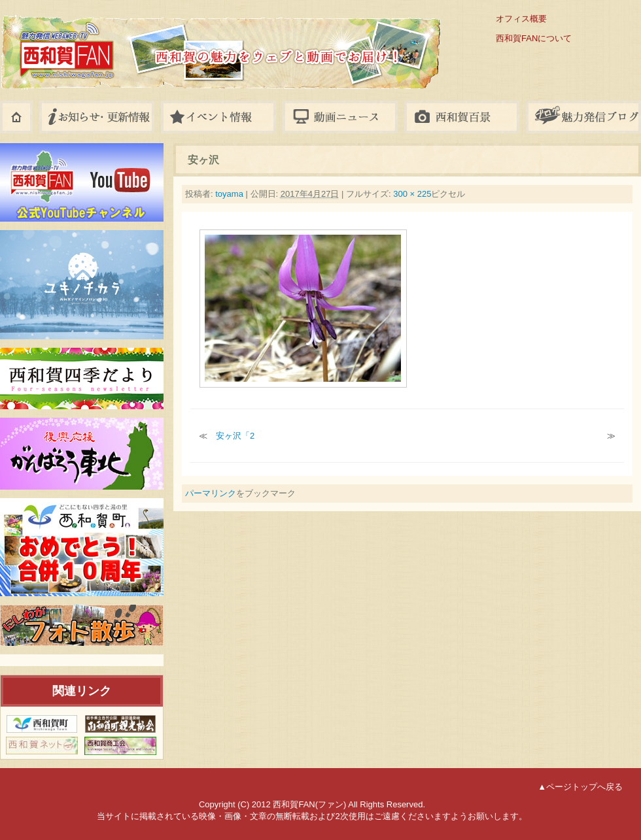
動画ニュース (340, 117)
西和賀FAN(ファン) (164, 41)
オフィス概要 (521, 19)
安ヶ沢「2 (235, 436)
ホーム (16, 117)
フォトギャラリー (462, 117)
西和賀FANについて (534, 38)
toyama (229, 194)
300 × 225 (412, 194)
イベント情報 (218, 117)
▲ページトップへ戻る (580, 787)
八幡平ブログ (583, 117)
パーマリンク (211, 493)
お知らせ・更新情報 (97, 117)
